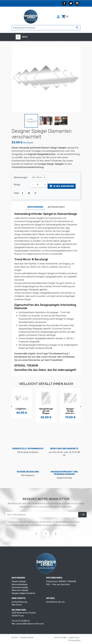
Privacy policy (74, 640)
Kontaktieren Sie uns (55, 602)
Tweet (29, 193)
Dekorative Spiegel (20, 590)
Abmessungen (21, 177)
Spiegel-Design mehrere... (46, 411)
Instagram (77, 3)
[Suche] (46, 28)
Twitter (71, 3)
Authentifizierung (19, 602)
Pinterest (35, 193)
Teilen (22, 193)
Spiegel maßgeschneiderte (23, 593)
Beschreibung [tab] (35, 207)
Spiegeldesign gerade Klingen (22, 411)
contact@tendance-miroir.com (30, 624)
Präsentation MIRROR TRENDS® (61, 581)
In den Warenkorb (62, 186)
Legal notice (74, 638)
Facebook (64, 3)
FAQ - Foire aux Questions (58, 584)
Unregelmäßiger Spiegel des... (70, 411)
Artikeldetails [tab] (56, 207)
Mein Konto (17, 605)
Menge (17, 185)
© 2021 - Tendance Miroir (23, 638)
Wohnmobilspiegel (20, 584)
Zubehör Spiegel (19, 581)
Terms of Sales (60, 638)
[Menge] (39, 185)
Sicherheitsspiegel (20, 587)
